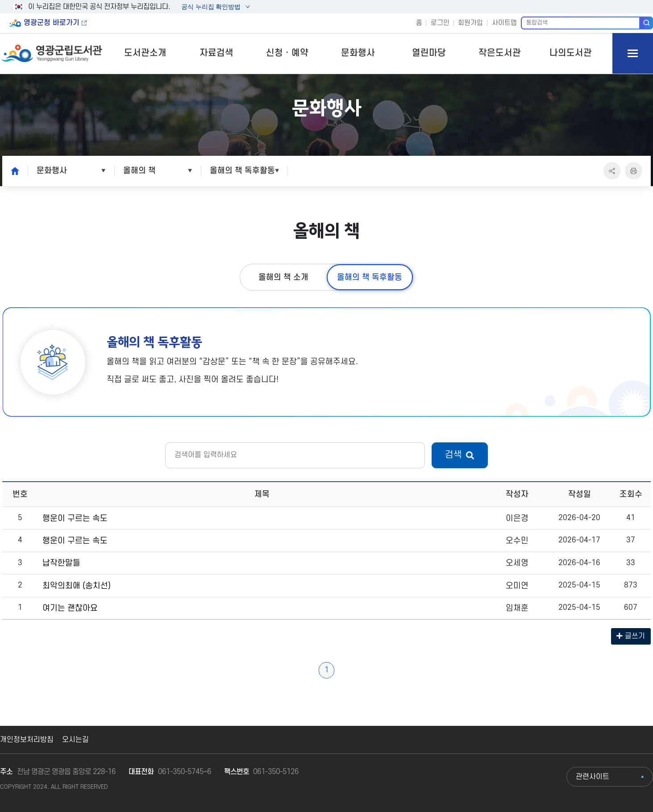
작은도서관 (500, 53)
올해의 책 (139, 171)
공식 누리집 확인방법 (210, 8)
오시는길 (75, 740)
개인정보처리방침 (27, 740)
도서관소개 (145, 53)
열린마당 (429, 53)
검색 (647, 23)
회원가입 (470, 23)
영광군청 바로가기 (52, 23)
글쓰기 (631, 636)
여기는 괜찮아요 (70, 608)
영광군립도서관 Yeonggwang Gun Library (52, 53)
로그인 (440, 23)
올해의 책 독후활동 (242, 171)
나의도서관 (571, 53)
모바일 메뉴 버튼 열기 (632, 53)
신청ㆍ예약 (287, 53)
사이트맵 (504, 23)
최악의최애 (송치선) (77, 586)
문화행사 (358, 53)
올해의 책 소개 (283, 277)
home (12, 171)
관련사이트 (593, 777)
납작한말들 (61, 563)
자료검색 (216, 53)
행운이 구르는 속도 (75, 518)
